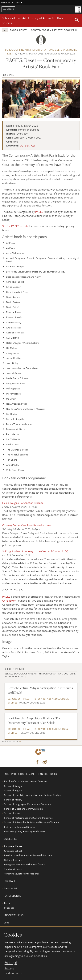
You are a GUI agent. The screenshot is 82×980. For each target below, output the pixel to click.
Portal (7, 903)
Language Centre (13, 846)
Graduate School (13, 851)
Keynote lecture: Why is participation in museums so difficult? (40, 690)
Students (9, 908)
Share (10, 75)
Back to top (10, 742)
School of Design (13, 786)
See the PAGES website (15, 226)
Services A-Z (11, 888)
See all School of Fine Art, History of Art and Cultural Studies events (40, 675)
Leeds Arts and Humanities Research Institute (28, 855)
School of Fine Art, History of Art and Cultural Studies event (41, 52)
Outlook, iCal (27, 145)
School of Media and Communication (23, 809)
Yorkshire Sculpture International (22, 874)
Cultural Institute (13, 860)
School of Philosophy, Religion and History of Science (32, 822)
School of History (13, 800)
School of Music (12, 813)
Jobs (6, 922)
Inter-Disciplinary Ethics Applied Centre (25, 831)
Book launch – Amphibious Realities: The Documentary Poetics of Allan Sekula (34, 720)
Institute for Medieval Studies (20, 827)
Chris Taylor (9, 601)
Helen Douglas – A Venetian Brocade (23, 503)
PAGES (39, 212)
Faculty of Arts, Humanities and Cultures (25, 781)
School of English (13, 790)
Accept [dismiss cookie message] (11, 963)
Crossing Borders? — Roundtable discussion (27, 525)
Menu (10, 9)
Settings (9, 968)
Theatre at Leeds (13, 869)
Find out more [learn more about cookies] (13, 973)
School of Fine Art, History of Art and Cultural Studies (38, 701)
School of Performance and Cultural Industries (28, 818)
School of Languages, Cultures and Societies (27, 804)
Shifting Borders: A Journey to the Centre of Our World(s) (35, 551)
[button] (77, 20)
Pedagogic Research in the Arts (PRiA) (25, 864)
